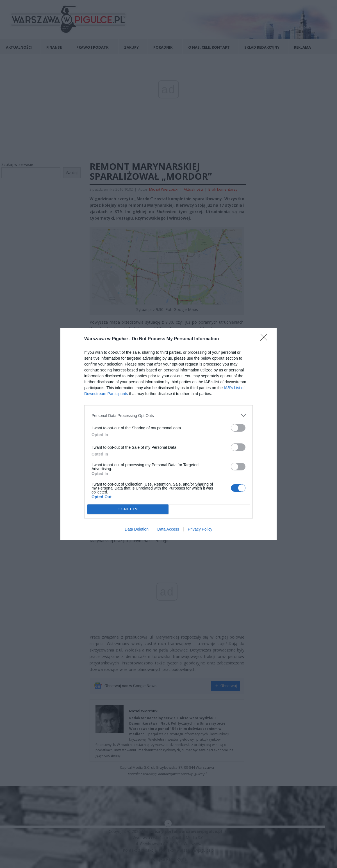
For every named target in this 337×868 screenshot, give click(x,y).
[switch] (238, 428)
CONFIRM (128, 509)
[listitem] (168, 415)
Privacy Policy (200, 529)
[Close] (266, 339)
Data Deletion (137, 529)
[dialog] (168, 434)
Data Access (168, 529)
